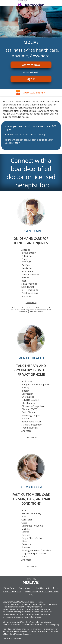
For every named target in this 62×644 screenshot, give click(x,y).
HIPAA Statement (42, 588)
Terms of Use (25, 588)
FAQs (31, 595)
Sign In (31, 79)
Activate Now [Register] (31, 65)
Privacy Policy (9, 588)
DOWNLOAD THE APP (34, 93)
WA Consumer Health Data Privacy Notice (42, 591)
